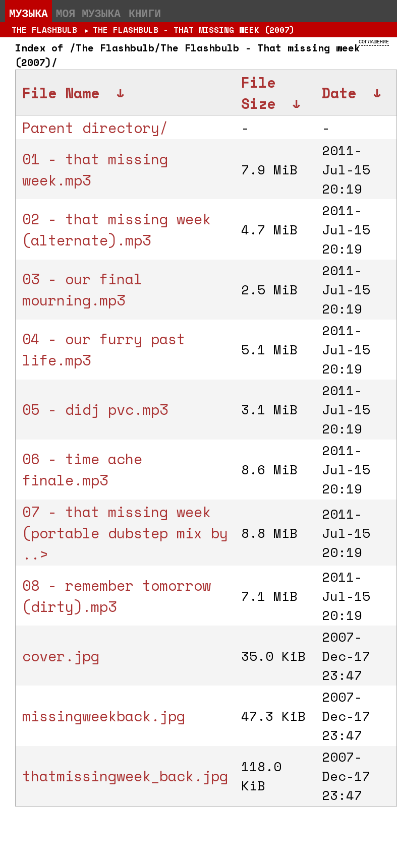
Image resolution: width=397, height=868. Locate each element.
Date (339, 93)
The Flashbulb (44, 30)
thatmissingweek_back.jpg (125, 776)
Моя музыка (88, 13)
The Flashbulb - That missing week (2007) (194, 30)
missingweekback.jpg (104, 716)
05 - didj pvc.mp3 (95, 409)
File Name (61, 93)
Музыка (29, 13)
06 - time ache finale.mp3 (82, 469)
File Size (258, 93)
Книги (145, 13)
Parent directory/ (95, 128)
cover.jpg (61, 656)
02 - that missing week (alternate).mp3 (117, 229)
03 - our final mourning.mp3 (82, 289)
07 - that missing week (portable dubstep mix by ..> (125, 533)
